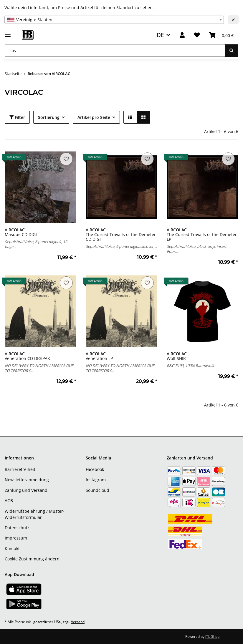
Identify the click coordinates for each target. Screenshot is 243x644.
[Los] (115, 50)
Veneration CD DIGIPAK (27, 356)
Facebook (95, 469)
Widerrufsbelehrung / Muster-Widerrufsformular (35, 514)
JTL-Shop (212, 636)
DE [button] (160, 35)
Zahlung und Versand (26, 490)
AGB (9, 501)
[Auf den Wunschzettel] (66, 159)
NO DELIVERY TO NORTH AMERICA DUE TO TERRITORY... (39, 368)
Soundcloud (97, 490)
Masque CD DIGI (21, 232)
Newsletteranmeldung (27, 480)
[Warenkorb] (221, 35)
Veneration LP (99, 356)
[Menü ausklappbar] (8, 32)
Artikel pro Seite (94, 117)
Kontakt (12, 548)
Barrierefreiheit (20, 469)
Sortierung (49, 117)
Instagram (96, 480)
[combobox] (114, 20)
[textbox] (114, 20)
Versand (78, 622)
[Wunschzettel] (197, 35)
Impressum (16, 538)
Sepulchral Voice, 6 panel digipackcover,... (121, 246)
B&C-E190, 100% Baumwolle (191, 366)
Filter (17, 117)
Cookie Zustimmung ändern (32, 559)
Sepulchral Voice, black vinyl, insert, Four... (197, 249)
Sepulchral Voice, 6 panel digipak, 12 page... (36, 244)
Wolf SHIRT (177, 356)
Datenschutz (17, 528)
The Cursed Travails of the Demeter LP (202, 234)
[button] (182, 35)
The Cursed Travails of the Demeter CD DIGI (121, 234)
